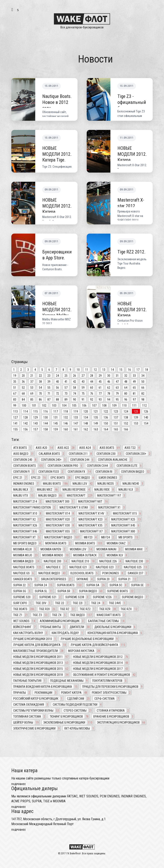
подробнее (19, 784)
